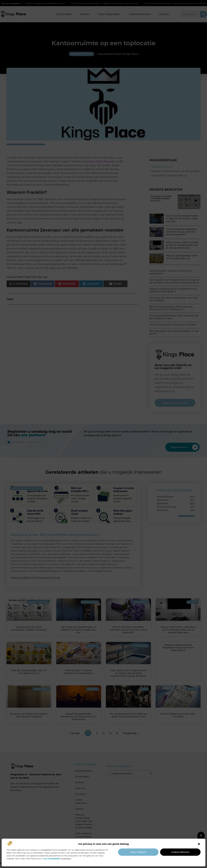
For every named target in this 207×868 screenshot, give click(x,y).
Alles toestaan (138, 852)
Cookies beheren (180, 852)
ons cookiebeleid (51, 859)
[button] (199, 844)
